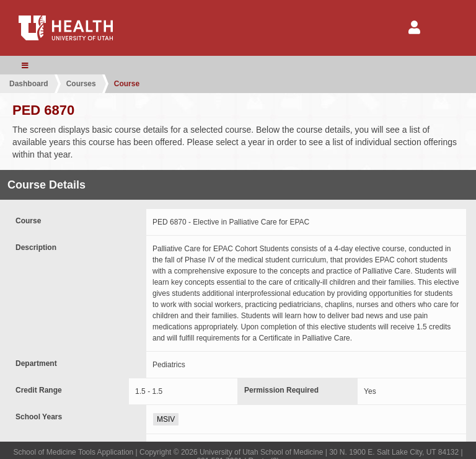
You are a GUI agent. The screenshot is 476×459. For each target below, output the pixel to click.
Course (127, 84)
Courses (81, 84)
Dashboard (29, 84)
